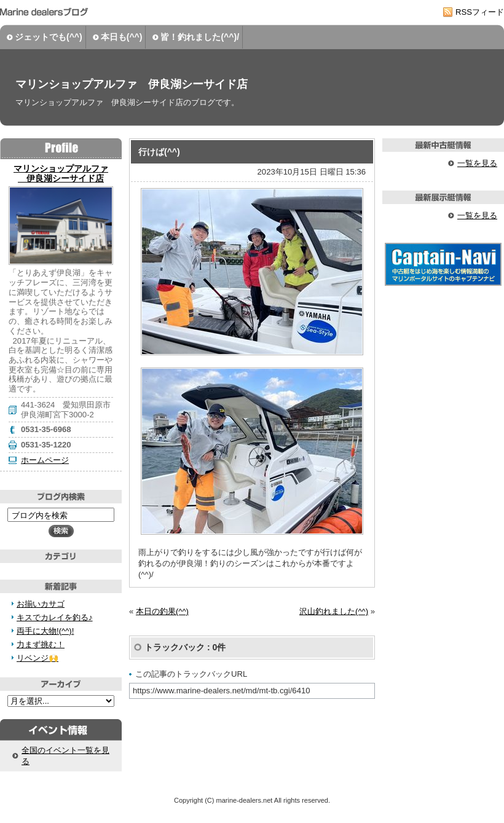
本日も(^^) (122, 37)
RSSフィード (480, 12)
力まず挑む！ (41, 644)
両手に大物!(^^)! (45, 631)
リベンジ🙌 (37, 658)
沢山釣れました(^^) (334, 611)
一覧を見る (477, 163)
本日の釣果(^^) (162, 611)
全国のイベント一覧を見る (65, 756)
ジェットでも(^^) (49, 37)
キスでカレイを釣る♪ (55, 617)
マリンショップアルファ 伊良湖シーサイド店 (132, 84)
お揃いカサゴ (41, 604)
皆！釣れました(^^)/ (200, 37)
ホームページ (45, 460)
